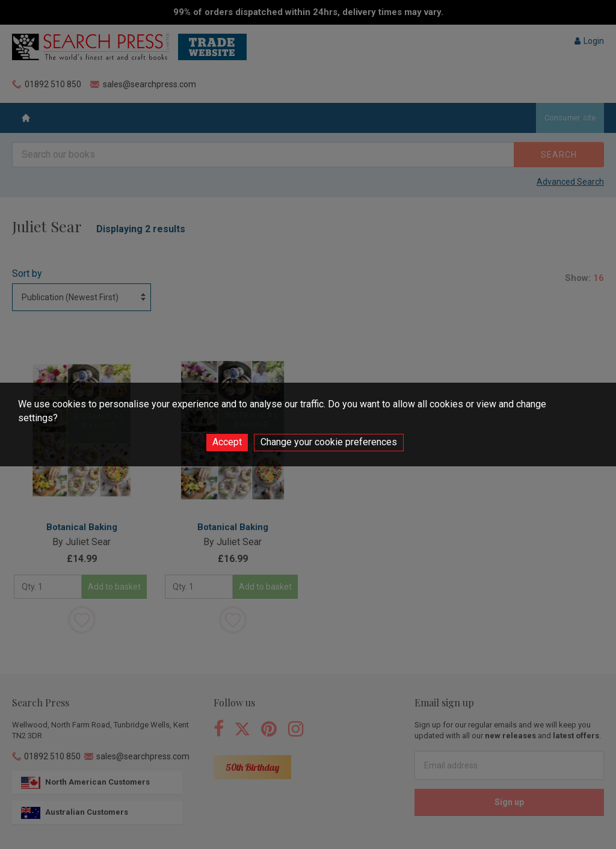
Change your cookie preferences (329, 442)
